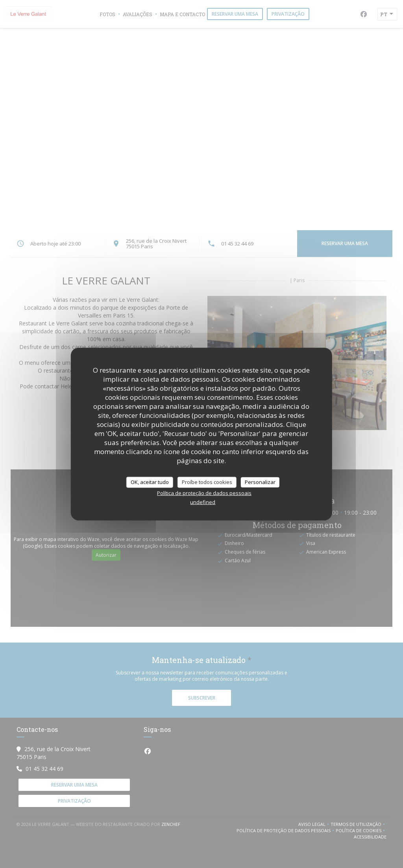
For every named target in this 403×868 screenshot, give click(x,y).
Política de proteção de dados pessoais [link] (204, 493)
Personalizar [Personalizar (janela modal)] (260, 482)
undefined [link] (203, 502)
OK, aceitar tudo (150, 482)
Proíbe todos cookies (207, 482)
